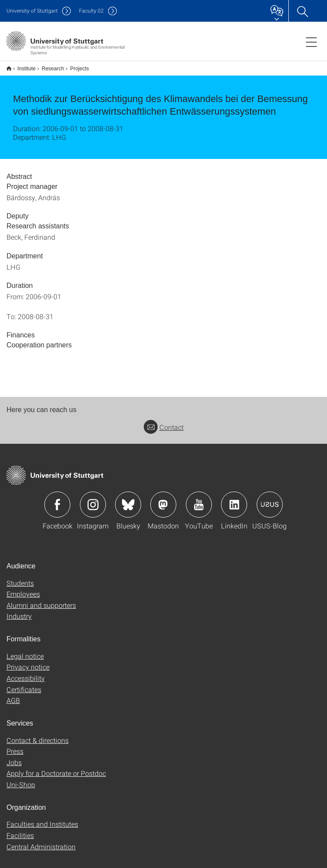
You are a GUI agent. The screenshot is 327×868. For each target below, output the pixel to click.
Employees (23, 588)
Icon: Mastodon (163, 499)
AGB (13, 695)
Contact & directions (38, 734)
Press (15, 745)
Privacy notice (28, 661)
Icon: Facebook (57, 499)
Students (20, 577)
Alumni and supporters (41, 599)
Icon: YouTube (199, 499)
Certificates (24, 684)
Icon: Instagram (93, 499)
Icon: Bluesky (128, 499)
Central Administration (41, 841)
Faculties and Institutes (42, 818)
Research (48, 66)
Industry (19, 610)
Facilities (20, 830)
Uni (32, 11)
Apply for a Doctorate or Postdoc (56, 767)
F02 (91, 11)
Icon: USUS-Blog (270, 499)
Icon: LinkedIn (234, 499)
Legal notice (25, 650)
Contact (164, 421)
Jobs (14, 757)
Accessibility (26, 672)
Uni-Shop (21, 779)
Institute (22, 66)
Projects (74, 66)
